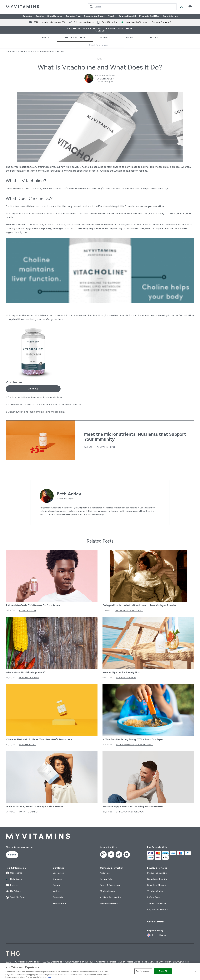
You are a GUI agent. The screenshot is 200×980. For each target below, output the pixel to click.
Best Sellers (59, 873)
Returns (12, 885)
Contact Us (14, 873)
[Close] (196, 971)
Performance (59, 903)
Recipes (130, 38)
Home (8, 51)
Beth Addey (69, 494)
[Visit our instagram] (103, 854)
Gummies (27, 16)
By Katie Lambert (29, 678)
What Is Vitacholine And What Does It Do (46, 51)
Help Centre (14, 879)
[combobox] (132, 7)
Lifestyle (154, 38)
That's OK (163, 971)
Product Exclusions (157, 873)
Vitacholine (14, 382)
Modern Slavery (108, 891)
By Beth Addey (105, 79)
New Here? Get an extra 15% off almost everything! (100, 30)
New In (112, 16)
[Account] (182, 7)
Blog (15, 51)
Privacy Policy (107, 879)
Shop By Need (55, 16)
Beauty (45, 38)
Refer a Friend (154, 897)
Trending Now (73, 16)
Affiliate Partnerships (111, 897)
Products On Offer (149, 16)
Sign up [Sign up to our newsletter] (12, 855)
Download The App (157, 885)
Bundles (40, 16)
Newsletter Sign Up (157, 879)
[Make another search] (100, 45)
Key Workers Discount (158, 909)
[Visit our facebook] (111, 854)
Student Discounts (157, 903)
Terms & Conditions (110, 885)
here (49, 977)
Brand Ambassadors (110, 903)
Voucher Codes (155, 891)
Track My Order (15, 897)
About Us (105, 873)
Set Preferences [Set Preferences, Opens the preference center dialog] (143, 971)
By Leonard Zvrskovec (129, 610)
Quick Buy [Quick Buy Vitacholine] (33, 389)
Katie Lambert (107, 447)
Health (22, 51)
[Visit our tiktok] (119, 854)
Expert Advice (170, 16)
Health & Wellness (75, 38)
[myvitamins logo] (22, 7)
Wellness (57, 891)
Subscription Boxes (94, 16)
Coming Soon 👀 (127, 16)
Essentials (58, 897)
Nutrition (105, 38)
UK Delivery (14, 891)
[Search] (91, 7)
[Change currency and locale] (157, 935)
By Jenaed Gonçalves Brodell (134, 745)
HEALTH (100, 59)
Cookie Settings (156, 922)
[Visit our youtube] (127, 854)
